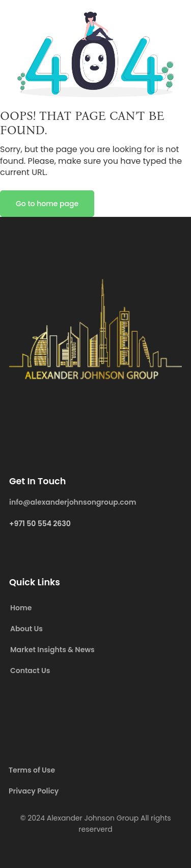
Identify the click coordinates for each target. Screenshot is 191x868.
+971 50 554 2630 (40, 524)
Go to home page (47, 204)
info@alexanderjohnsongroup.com (73, 502)
